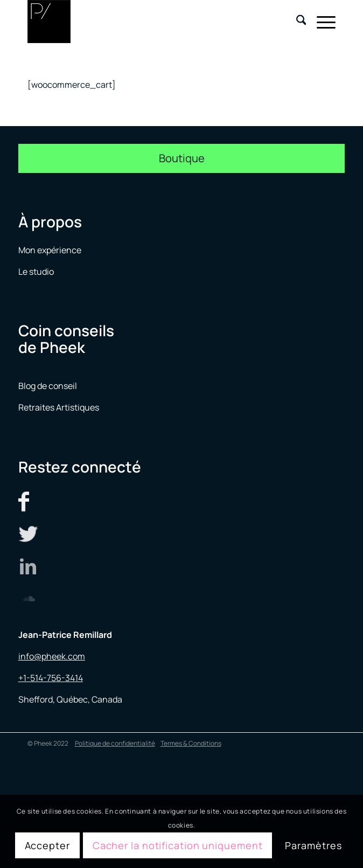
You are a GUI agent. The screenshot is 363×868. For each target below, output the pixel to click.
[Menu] (321, 22)
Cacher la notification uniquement (178, 845)
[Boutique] (182, 158)
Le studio (36, 272)
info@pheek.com (52, 656)
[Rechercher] (296, 22)
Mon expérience (50, 250)
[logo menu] (151, 22)
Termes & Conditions (191, 743)
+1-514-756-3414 (51, 678)
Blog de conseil (48, 386)
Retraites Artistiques (59, 407)
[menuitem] (296, 22)
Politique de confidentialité (115, 743)
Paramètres (313, 845)
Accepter (47, 845)
